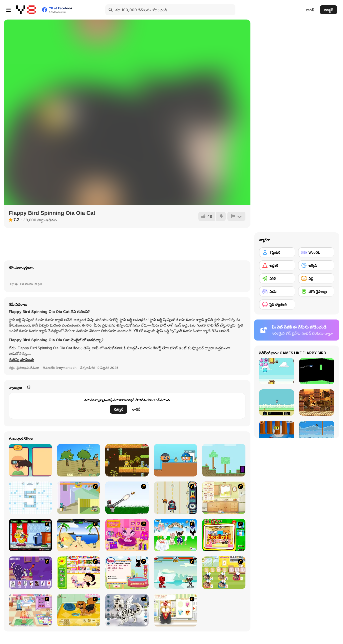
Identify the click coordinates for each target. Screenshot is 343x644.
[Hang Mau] (127, 573)
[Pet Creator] (79, 610)
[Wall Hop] (30, 498)
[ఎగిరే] (277, 278)
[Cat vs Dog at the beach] (79, 535)
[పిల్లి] (316, 278)
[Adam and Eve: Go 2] (127, 460)
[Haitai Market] (79, 573)
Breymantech (66, 368)
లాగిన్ (310, 10)
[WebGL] (316, 252)
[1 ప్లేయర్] (277, 252)
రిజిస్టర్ (328, 10)
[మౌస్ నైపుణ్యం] (316, 291)
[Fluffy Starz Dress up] (127, 535)
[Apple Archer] (79, 460)
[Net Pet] (224, 498)
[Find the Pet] (224, 535)
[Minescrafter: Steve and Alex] (224, 460)
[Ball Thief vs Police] (176, 460)
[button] (21, 360)
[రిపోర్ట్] (236, 216)
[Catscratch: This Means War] (30, 573)
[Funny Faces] (30, 460)
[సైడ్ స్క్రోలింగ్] (277, 304)
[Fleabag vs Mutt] (79, 498)
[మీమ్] (277, 291)
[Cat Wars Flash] (176, 573)
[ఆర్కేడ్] (316, 265)
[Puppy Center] (30, 610)
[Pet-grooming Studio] (176, 610)
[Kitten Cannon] (127, 498)
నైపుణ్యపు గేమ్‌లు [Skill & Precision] (28, 368)
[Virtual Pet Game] (30, 535)
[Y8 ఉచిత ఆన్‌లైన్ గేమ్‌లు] (26, 10)
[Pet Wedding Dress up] (176, 535)
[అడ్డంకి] (277, 265)
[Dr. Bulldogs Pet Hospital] (224, 573)
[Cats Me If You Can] (176, 498)
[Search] (111, 10)
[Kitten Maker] (127, 610)
